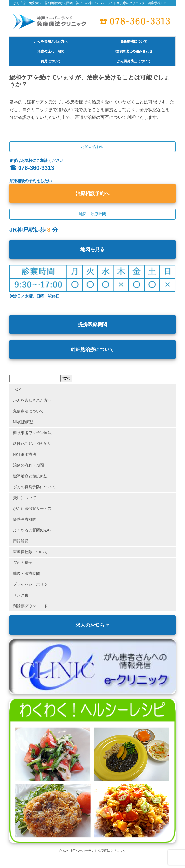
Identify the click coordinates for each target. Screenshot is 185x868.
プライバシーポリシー (32, 584)
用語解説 (21, 541)
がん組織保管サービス (32, 509)
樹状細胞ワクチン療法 (32, 433)
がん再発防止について (134, 61)
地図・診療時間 (26, 573)
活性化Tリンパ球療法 (32, 444)
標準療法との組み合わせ (134, 51)
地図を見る (92, 249)
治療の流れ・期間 (51, 51)
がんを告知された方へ (51, 42)
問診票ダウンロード (30, 606)
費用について (51, 61)
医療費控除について (30, 552)
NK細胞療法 (23, 422)
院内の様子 (23, 563)
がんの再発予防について (34, 487)
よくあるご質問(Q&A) (32, 530)
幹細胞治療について (92, 349)
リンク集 (21, 595)
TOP (17, 390)
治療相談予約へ (92, 193)
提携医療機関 (92, 324)
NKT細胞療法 (25, 454)
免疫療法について (134, 42)
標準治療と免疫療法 (30, 476)
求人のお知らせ (92, 625)
